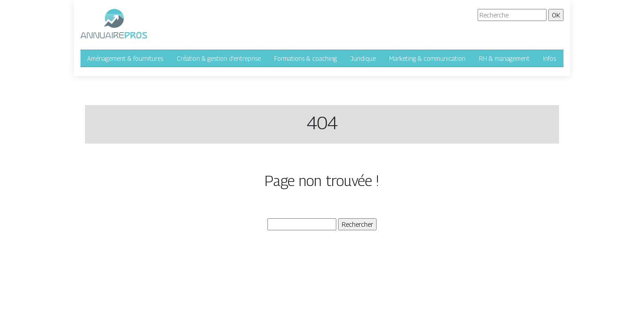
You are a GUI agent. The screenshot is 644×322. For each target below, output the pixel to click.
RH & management (504, 58)
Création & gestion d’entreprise (219, 58)
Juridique (363, 58)
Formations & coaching (305, 58)
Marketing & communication (427, 58)
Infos (549, 58)
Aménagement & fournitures (125, 58)
